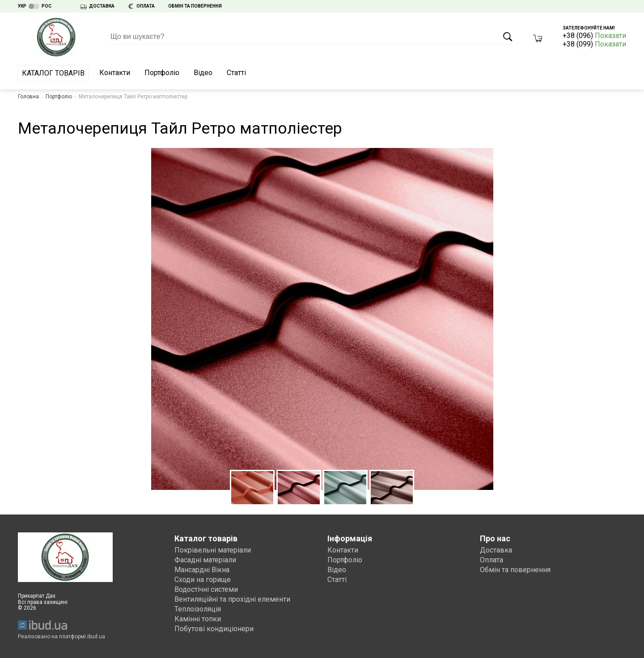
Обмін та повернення (515, 570)
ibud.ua (96, 637)
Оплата (491, 560)
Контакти (115, 73)
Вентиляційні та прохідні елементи (232, 599)
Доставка (496, 550)
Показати (610, 36)
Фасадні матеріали (205, 560)
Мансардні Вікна (202, 570)
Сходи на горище (203, 580)
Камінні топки (198, 619)
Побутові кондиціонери (214, 629)
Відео (203, 73)
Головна (28, 97)
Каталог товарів (53, 73)
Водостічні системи (206, 589)
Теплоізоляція (198, 609)
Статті (236, 73)
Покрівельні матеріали (213, 550)
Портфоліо (162, 73)
